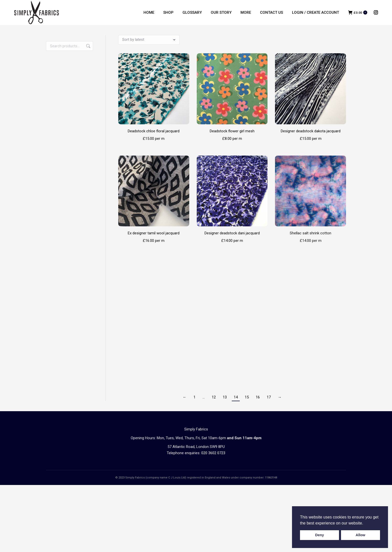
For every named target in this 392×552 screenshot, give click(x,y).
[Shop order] (149, 40)
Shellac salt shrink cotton (310, 233)
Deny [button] (320, 535)
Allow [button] (360, 535)
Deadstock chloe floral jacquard (154, 131)
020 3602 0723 (213, 453)
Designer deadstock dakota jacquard (311, 131)
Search (88, 46)
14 (236, 397)
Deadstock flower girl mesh (232, 131)
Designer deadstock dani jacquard (232, 233)
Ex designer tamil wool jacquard (154, 233)
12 (214, 397)
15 (247, 397)
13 (225, 397)
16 (258, 397)
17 (269, 397)
